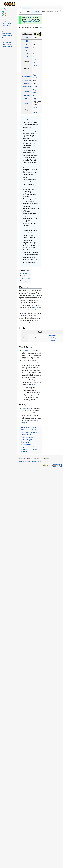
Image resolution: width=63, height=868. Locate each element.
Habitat (27, 84)
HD (27, 41)
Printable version (7, 40)
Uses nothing (25, 442)
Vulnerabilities (27, 81)
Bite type (35, 430)
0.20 (25, 420)
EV (27, 54)
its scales (26, 316)
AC (27, 50)
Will (27, 57)
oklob (21, 323)
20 (33, 57)
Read (29, 11)
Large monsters (26, 447)
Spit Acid (31, 338)
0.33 (29, 18)
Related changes (7, 36)
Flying (35, 107)
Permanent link (6, 42)
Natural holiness (26, 444)
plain (34, 62)
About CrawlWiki (32, 461)
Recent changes (7, 23)
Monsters (35, 449)
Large (35, 99)
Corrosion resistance (28, 351)
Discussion (26, 7)
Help (3, 27)
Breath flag (52, 338)
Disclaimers (40, 461)
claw (36, 65)
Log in (60, 2)
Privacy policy (22, 461)
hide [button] (28, 271)
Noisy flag (51, 340)
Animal (35, 87)
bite (36, 60)
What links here (7, 34)
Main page (5, 21)
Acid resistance (26, 435)
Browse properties (7, 46)
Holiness (27, 96)
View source (35, 11)
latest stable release (31, 21)
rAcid (34, 75)
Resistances (27, 76)
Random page (6, 25)
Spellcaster (24, 452)
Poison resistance (27, 437)
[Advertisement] (53, 43)
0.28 (28, 408)
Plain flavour (25, 432)
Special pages (6, 38)
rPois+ (35, 77)
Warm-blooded (26, 449)
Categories (23, 427)
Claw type (34, 432)
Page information (7, 44)
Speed (27, 47)
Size (27, 99)
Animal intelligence (27, 440)
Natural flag (52, 335)
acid (35, 295)
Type (27, 103)
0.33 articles (32, 427)
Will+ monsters (26, 430)
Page (20, 7)
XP (27, 44)
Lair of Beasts (35, 310)
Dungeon (35, 308)
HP (27, 38)
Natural (35, 96)
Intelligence (27, 87)
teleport (33, 385)
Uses (27, 91)
